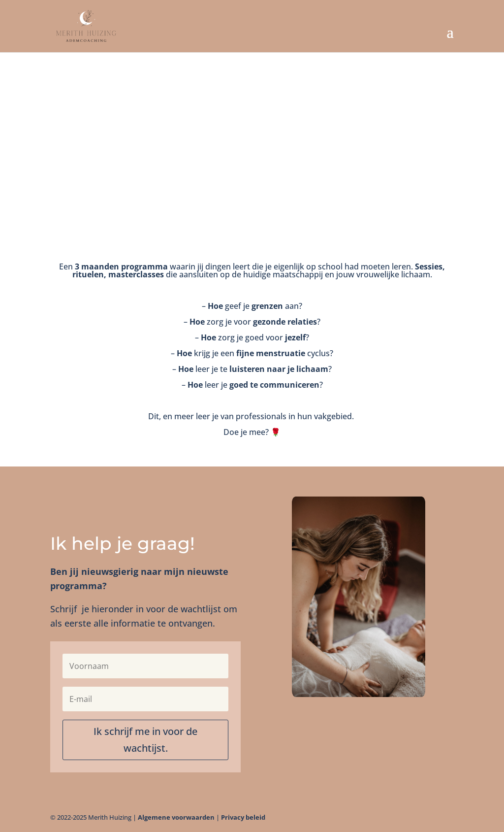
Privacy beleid (243, 817)
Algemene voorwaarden (176, 817)
